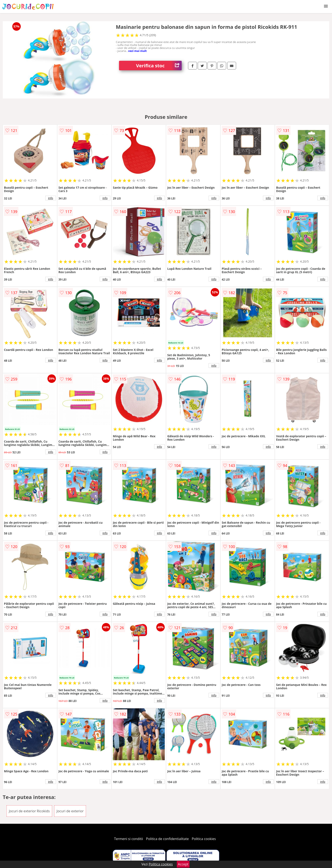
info (51, 198)
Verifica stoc (159, 66)
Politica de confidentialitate (167, 839)
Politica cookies (204, 839)
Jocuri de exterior (70, 811)
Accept (183, 864)
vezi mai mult (137, 51)
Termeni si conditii (129, 839)
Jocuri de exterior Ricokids (29, 811)
